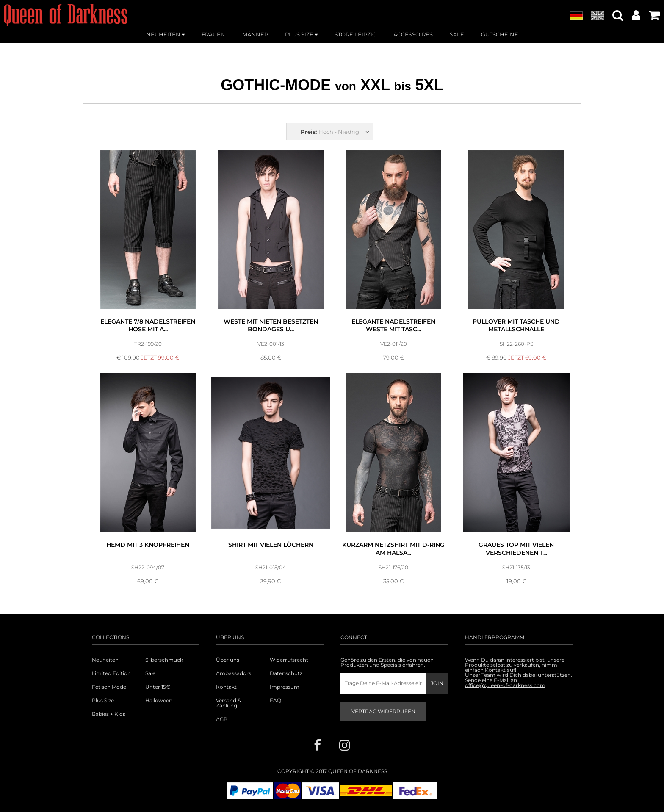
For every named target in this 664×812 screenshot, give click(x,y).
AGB (222, 719)
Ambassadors (234, 673)
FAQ (275, 701)
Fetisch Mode (109, 687)
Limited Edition (111, 673)
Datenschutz (286, 673)
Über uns (228, 660)
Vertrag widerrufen (383, 711)
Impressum (285, 687)
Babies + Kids (109, 714)
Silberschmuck (164, 660)
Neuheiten (105, 660)
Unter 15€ (158, 687)
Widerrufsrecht (289, 660)
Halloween (159, 701)
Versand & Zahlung (228, 703)
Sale (150, 673)
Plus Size (103, 701)
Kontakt (226, 687)
